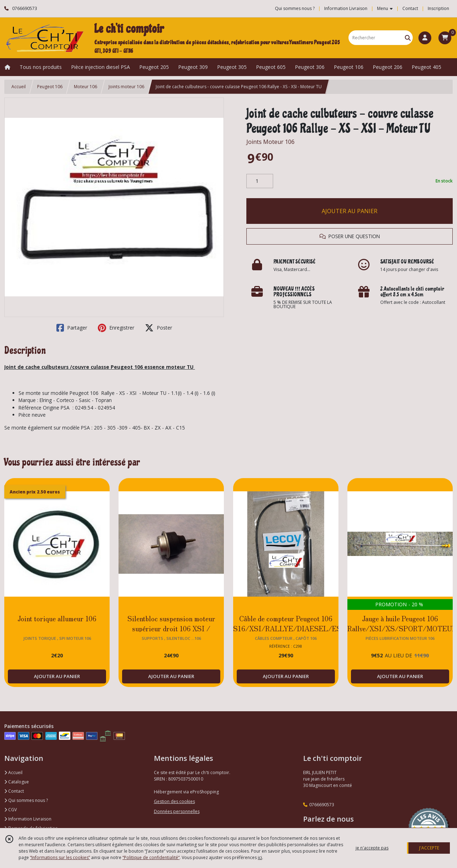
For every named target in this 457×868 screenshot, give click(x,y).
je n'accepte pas (372, 848)
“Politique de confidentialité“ (151, 857)
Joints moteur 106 (126, 87)
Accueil (19, 87)
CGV (11, 810)
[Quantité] (260, 181)
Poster (159, 328)
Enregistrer (116, 328)
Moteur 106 (86, 87)
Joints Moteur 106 (270, 142)
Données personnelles (177, 811)
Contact (410, 8)
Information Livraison (28, 819)
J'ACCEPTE (429, 848)
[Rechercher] (408, 38)
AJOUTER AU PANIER (350, 211)
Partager (72, 328)
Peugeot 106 (50, 87)
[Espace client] (425, 38)
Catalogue (17, 782)
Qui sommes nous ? (26, 800)
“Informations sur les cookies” (60, 857)
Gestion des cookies (174, 801)
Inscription (438, 8)
